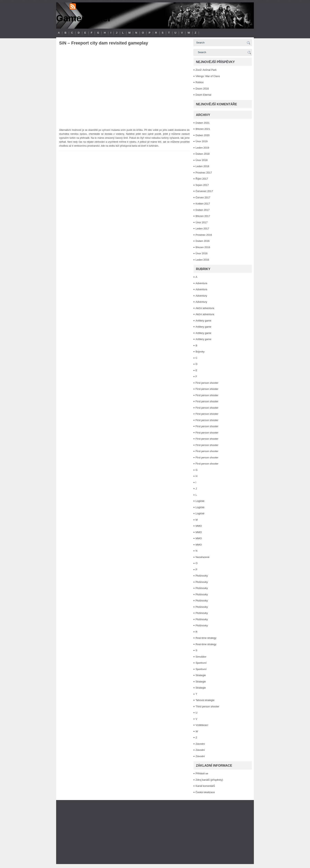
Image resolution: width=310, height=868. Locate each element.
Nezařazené (202, 557)
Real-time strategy (206, 638)
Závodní (200, 744)
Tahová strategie (205, 700)
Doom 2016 (202, 89)
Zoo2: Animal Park (206, 70)
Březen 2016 (203, 247)
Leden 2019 (202, 148)
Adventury (201, 296)
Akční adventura (205, 308)
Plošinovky (202, 576)
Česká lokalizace (205, 792)
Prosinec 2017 (204, 173)
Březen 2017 (203, 216)
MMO (199, 526)
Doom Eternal (203, 95)
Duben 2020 (203, 135)
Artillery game (203, 321)
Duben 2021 (203, 123)
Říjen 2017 (202, 179)
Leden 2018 (202, 166)
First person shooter (207, 383)
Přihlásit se (202, 773)
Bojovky (200, 352)
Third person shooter (207, 706)
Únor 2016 (202, 253)
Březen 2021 (203, 129)
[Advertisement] (155, 832)
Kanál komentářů (205, 786)
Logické (200, 501)
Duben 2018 (203, 154)
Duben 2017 (203, 210)
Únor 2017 (202, 222)
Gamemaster (84, 18)
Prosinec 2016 (204, 235)
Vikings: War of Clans (208, 76)
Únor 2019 (202, 141)
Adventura (201, 283)
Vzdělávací (202, 725)
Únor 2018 (202, 160)
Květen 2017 (203, 204)
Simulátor (201, 657)
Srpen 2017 (202, 185)
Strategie (201, 675)
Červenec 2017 (204, 191)
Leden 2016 (202, 260)
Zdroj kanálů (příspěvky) (209, 780)
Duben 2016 (203, 241)
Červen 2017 (203, 197)
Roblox (199, 82)
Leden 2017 (202, 229)
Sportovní (201, 663)
